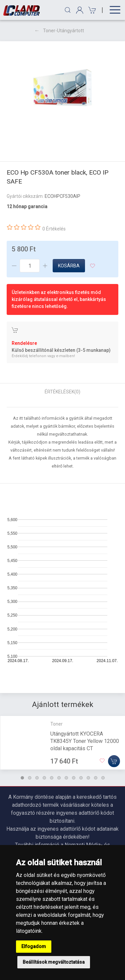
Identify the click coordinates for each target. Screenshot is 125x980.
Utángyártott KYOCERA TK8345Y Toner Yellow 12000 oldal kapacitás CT (85, 741)
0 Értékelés (54, 229)
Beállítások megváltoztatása (54, 962)
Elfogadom (34, 946)
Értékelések (62, 392)
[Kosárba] (114, 761)
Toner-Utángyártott (63, 31)
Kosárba (69, 266)
